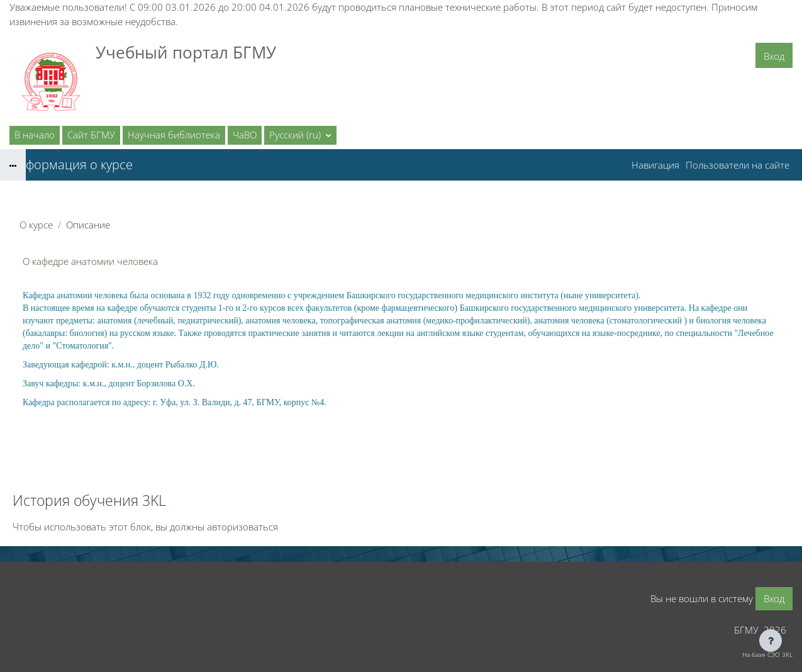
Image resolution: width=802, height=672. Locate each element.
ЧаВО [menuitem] (245, 135)
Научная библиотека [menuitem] (174, 135)
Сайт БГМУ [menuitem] (91, 135)
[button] (300, 135)
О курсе (36, 225)
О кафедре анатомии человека (90, 261)
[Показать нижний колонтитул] (771, 641)
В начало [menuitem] (35, 135)
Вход (774, 56)
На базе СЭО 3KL (767, 654)
